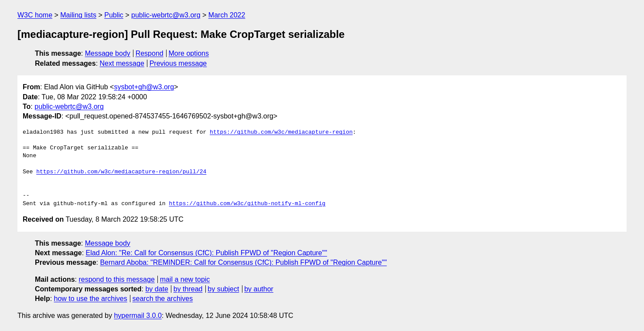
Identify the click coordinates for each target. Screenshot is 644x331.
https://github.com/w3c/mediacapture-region (281, 132)
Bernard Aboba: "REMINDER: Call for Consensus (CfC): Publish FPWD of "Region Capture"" (243, 262)
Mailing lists (78, 15)
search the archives (163, 299)
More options (189, 53)
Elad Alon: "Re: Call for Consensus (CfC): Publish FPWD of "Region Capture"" (207, 253)
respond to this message (116, 279)
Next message (122, 63)
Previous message (178, 63)
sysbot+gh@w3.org (144, 87)
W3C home (35, 15)
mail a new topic (185, 279)
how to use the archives (91, 299)
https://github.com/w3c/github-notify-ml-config (247, 204)
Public (114, 15)
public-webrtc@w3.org (166, 15)
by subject (223, 289)
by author (259, 289)
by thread (188, 289)
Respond (150, 53)
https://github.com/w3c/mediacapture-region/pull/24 (121, 172)
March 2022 (227, 15)
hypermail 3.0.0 (138, 316)
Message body (108, 53)
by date (157, 289)
